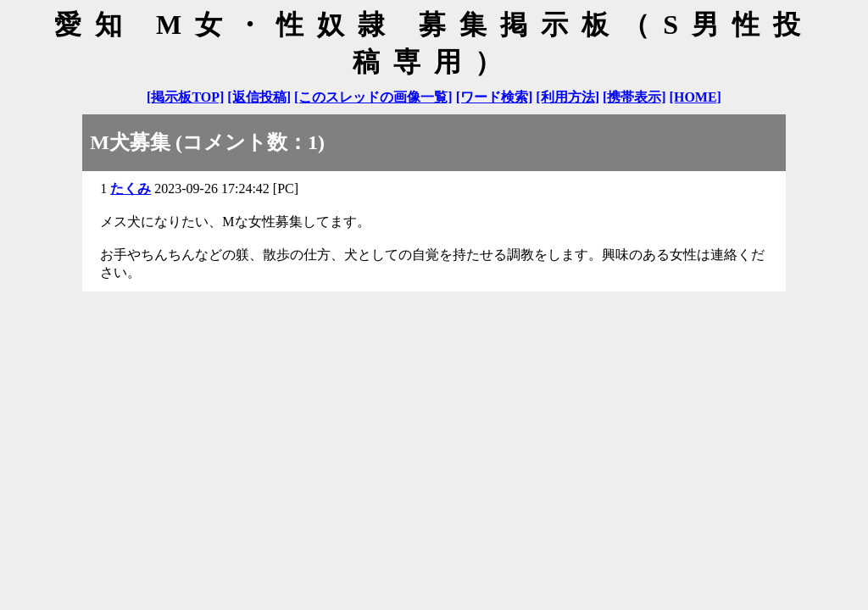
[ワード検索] (495, 97)
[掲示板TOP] (185, 97)
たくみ (131, 189)
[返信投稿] (259, 97)
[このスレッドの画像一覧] (373, 97)
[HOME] (696, 97)
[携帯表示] (634, 97)
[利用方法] (568, 97)
